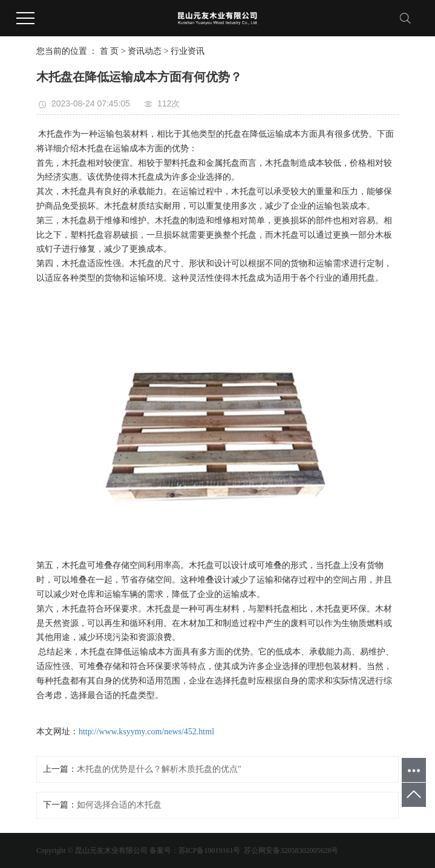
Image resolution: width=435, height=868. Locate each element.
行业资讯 (188, 51)
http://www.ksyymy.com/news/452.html (146, 732)
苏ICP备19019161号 (210, 850)
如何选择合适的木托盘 (119, 805)
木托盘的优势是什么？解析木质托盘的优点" (159, 769)
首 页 (110, 51)
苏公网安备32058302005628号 (290, 850)
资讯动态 (145, 51)
